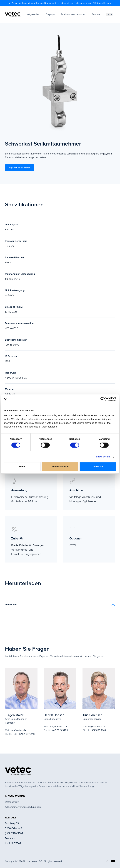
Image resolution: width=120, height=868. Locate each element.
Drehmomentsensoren (73, 14)
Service (96, 14)
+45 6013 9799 (60, 730)
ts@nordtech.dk (97, 726)
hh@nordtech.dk (59, 726)
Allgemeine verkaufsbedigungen (23, 807)
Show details (103, 457)
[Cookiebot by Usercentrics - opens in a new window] (103, 399)
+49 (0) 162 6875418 (24, 734)
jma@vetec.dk (18, 730)
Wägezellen (33, 14)
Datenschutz (12, 802)
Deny (22, 466)
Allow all (98, 466)
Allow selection (60, 466)
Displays (50, 14)
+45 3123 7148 (98, 730)
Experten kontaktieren (20, 168)
